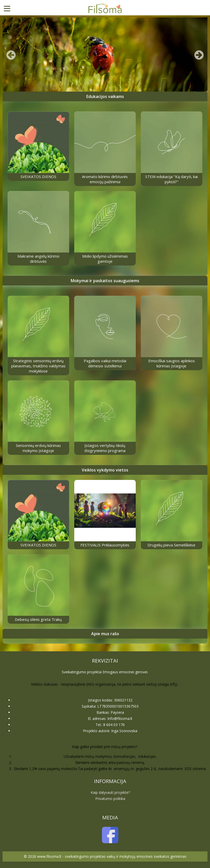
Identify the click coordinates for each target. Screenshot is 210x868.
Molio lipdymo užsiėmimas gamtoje (105, 259)
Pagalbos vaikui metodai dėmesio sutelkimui (105, 363)
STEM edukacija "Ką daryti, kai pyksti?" (171, 179)
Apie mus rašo (105, 634)
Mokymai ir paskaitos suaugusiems (105, 281)
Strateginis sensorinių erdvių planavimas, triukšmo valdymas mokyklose (38, 366)
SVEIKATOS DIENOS (38, 177)
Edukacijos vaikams (105, 96)
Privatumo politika (110, 799)
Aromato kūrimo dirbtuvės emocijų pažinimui (105, 179)
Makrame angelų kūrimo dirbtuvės (38, 259)
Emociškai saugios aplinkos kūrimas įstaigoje (172, 363)
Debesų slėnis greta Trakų (38, 619)
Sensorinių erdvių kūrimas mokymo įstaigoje (38, 448)
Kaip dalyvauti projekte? (110, 792)
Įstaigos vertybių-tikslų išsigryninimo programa (105, 448)
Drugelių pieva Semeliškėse (171, 545)
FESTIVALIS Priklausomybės (105, 545)
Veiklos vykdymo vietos (105, 470)
